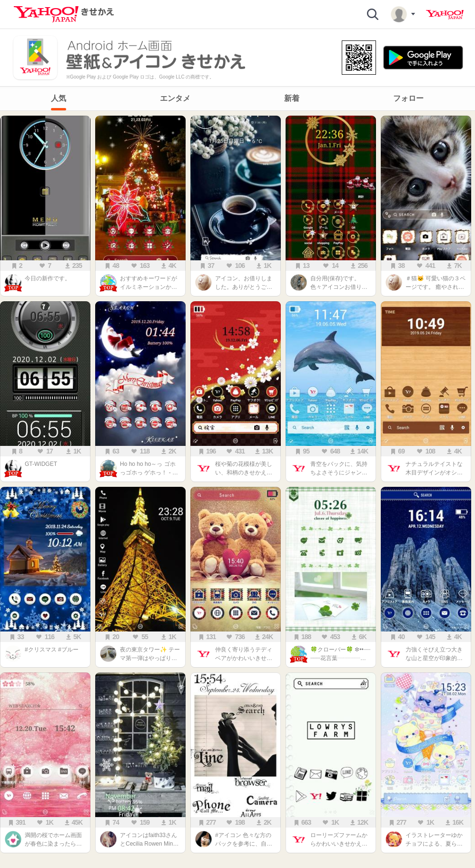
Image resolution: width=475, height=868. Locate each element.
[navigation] (237, 99)
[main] (237, 487)
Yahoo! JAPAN (445, 15)
